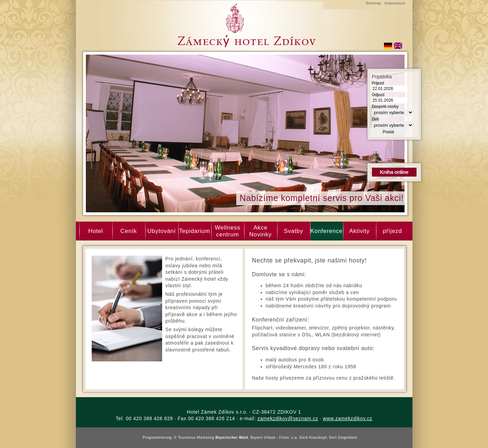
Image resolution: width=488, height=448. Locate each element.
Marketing (206, 438)
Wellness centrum (227, 231)
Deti (375, 119)
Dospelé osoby (385, 107)
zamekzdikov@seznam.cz (288, 418)
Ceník (129, 231)
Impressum (395, 3)
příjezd (393, 231)
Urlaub (270, 438)
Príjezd (378, 83)
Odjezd (378, 95)
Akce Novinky (260, 231)
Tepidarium (194, 231)
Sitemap (373, 3)
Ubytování (162, 231)
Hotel (96, 231)
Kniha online (394, 172)
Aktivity (359, 231)
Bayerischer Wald (232, 438)
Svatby (293, 231)
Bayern (257, 438)
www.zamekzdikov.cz (348, 418)
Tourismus (187, 438)
